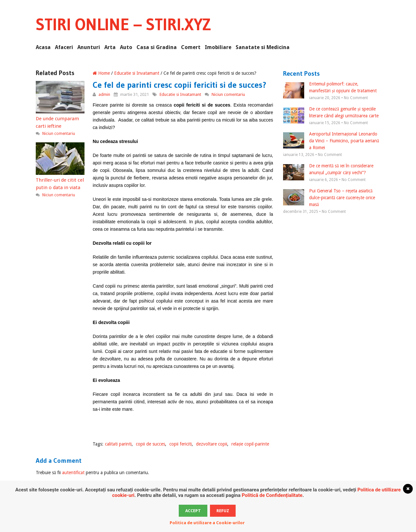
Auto (126, 47)
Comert (191, 47)
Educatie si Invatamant (137, 73)
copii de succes (150, 444)
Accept (193, 511)
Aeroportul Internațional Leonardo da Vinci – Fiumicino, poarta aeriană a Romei (331, 141)
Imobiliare (218, 47)
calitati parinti (118, 444)
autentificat (73, 473)
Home (101, 73)
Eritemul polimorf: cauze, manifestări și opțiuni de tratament (330, 88)
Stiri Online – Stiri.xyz (123, 24)
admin (104, 94)
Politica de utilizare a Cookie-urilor (207, 523)
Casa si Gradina (157, 47)
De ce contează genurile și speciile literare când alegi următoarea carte (331, 113)
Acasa (43, 47)
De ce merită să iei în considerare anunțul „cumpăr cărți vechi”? (328, 170)
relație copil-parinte (250, 444)
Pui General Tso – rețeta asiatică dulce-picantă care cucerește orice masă (329, 198)
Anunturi (89, 47)
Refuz (223, 511)
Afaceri (64, 47)
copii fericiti (181, 444)
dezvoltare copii (212, 444)
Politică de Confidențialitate (272, 495)
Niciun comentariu (228, 94)
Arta (110, 47)
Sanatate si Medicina (263, 47)
